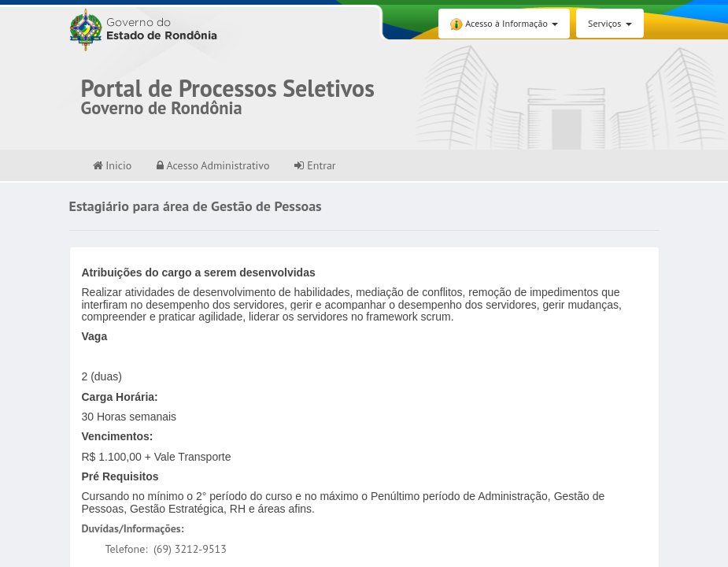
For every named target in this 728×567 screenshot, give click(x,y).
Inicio (113, 165)
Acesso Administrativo (213, 165)
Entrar (315, 165)
